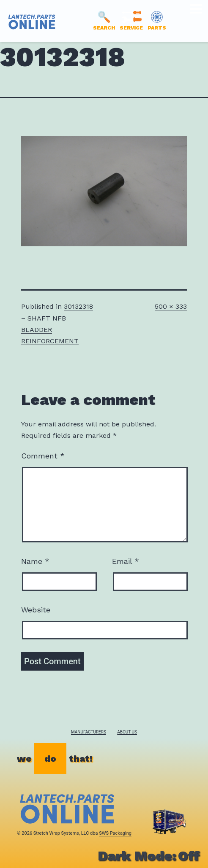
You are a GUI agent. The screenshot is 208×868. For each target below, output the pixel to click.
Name (35, 561)
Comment (43, 456)
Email (126, 561)
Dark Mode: (149, 856)
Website (36, 610)
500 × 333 (171, 306)
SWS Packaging (115, 833)
